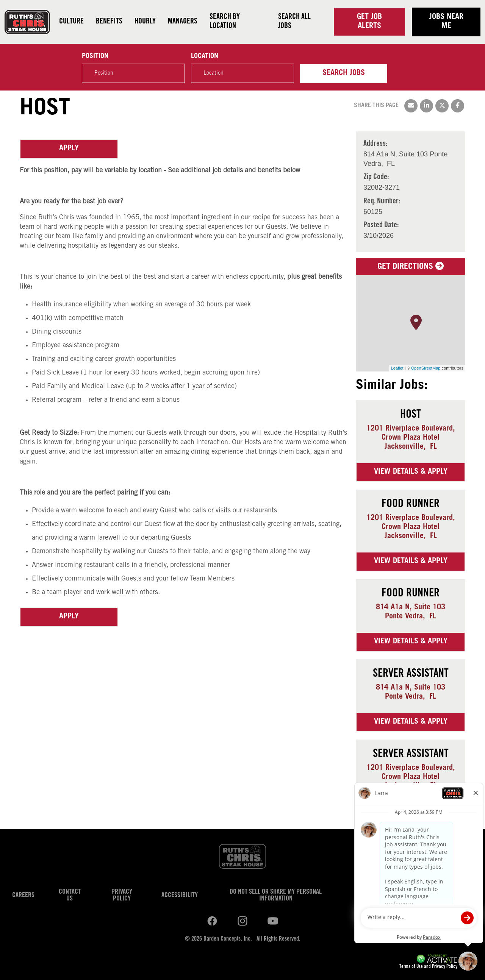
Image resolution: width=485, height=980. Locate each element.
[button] (284, 73)
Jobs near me (446, 22)
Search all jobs (294, 22)
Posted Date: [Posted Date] (381, 226)
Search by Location (225, 22)
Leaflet (397, 368)
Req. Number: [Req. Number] (382, 202)
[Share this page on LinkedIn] (426, 106)
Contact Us (70, 896)
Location (205, 56)
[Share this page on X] (442, 106)
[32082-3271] (382, 188)
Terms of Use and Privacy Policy (428, 967)
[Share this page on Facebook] (458, 106)
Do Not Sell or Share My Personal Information (276, 896)
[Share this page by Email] (411, 106)
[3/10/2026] (381, 236)
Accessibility (180, 896)
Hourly (145, 22)
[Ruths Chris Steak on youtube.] (242, 921)
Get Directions (411, 267)
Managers (183, 22)
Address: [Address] (375, 144)
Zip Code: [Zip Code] (376, 178)
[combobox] (242, 73)
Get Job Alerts (369, 22)
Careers (23, 896)
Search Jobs (344, 73)
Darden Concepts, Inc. (228, 939)
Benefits (109, 22)
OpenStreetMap (426, 368)
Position (95, 56)
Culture (71, 22)
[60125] (382, 212)
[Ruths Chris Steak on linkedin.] (212, 921)
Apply (69, 149)
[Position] (133, 73)
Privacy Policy (122, 896)
